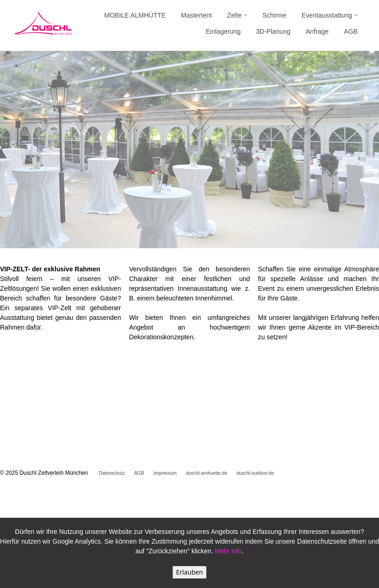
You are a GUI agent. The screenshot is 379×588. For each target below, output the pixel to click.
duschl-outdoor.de (255, 473)
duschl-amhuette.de (206, 473)
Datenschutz (112, 473)
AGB (351, 31)
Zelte (237, 15)
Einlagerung (223, 31)
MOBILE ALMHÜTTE (135, 15)
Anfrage (317, 31)
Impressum (165, 473)
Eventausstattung (330, 15)
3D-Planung (273, 31)
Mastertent (196, 15)
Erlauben (189, 572)
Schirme (275, 15)
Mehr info (228, 551)
